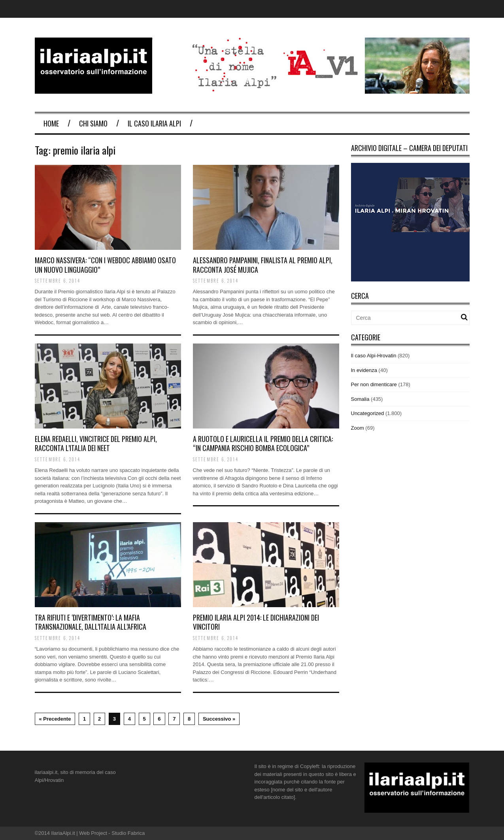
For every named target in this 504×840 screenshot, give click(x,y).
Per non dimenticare (374, 384)
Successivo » (219, 719)
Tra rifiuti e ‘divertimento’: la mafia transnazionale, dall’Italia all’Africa (91, 622)
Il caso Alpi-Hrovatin (374, 356)
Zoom (358, 428)
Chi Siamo (93, 123)
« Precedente (55, 719)
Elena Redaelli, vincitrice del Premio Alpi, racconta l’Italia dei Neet (96, 443)
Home (51, 123)
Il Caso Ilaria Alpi (154, 123)
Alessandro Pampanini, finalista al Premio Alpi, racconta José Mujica (263, 265)
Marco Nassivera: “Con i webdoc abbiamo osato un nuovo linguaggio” (105, 265)
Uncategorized (368, 413)
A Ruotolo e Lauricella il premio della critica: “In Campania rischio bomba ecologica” (263, 443)
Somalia (360, 399)
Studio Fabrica (128, 833)
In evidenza (364, 370)
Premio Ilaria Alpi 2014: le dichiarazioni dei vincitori (256, 622)
